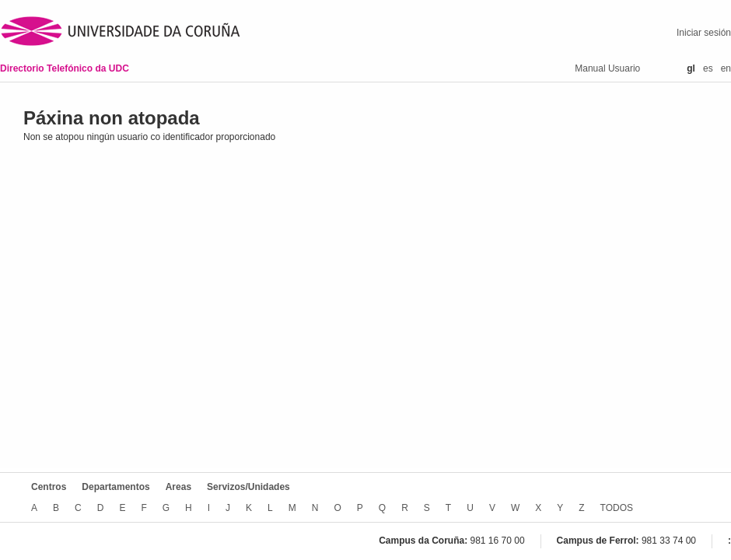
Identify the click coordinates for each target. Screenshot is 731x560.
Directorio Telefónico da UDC (65, 68)
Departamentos (115, 487)
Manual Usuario (607, 68)
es (708, 68)
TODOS (617, 508)
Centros (49, 487)
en (726, 68)
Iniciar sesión (704, 33)
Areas (178, 487)
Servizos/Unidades (248, 487)
